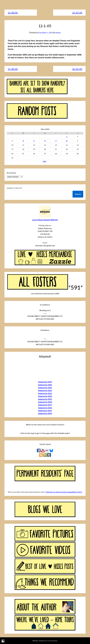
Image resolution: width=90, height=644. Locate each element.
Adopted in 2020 (45, 396)
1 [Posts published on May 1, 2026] (67, 137)
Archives (11, 173)
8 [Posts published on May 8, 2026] (67, 141)
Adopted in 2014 (45, 413)
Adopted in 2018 (45, 402)
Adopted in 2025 (45, 382)
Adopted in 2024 (45, 385)
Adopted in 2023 (45, 388)
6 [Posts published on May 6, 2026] (45, 141)
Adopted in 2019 (45, 399)
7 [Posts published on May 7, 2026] (56, 141)
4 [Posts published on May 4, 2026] (23, 141)
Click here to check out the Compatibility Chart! (64, 492)
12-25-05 (77, 13)
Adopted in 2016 (45, 408)
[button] (3, 641)
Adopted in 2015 (45, 411)
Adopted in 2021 (45, 393)
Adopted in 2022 (45, 390)
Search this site (14, 188)
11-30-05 (13, 13)
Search (78, 194)
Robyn (59, 33)
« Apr (44, 161)
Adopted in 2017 (45, 405)
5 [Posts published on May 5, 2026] (34, 141)
